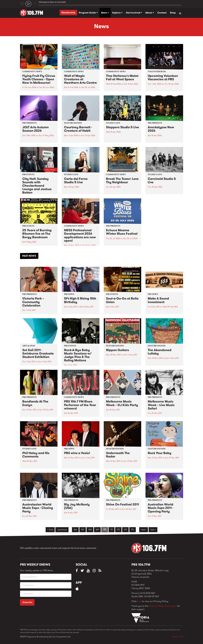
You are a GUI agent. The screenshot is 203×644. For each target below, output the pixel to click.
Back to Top (178, 637)
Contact (162, 13)
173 (125, 530)
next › (144, 530)
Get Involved (134, 13)
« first (50, 530)
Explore (117, 13)
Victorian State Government (163, 606)
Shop (173, 13)
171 (112, 530)
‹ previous (62, 530)
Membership (68, 12)
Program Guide (88, 13)
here (139, 601)
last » (153, 530)
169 (97, 530)
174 (133, 530)
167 (83, 530)
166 (75, 530)
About (150, 13)
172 (118, 530)
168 (90, 530)
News (105, 13)
